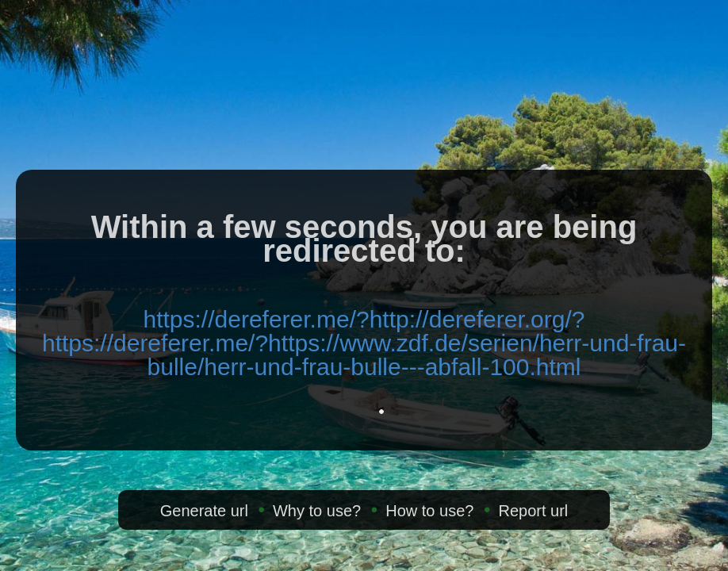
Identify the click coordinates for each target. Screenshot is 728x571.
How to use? (429, 511)
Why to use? (317, 511)
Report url (533, 511)
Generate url (204, 511)
